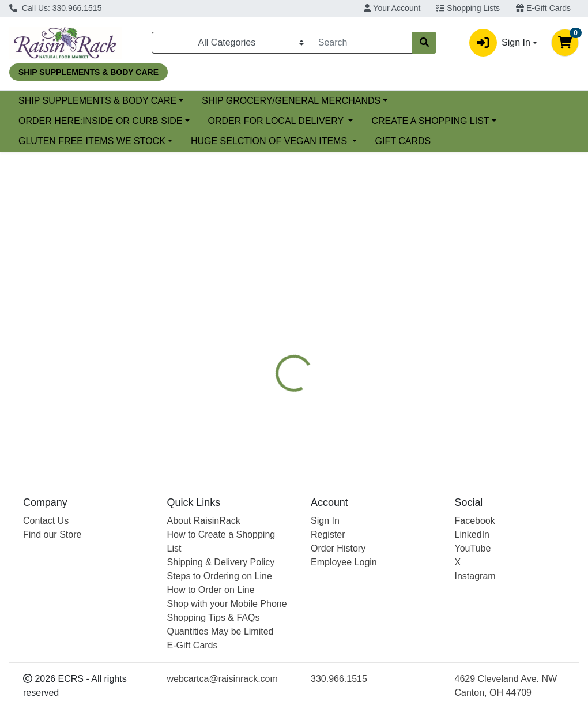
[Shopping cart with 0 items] (565, 43)
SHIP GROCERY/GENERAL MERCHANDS (385, 101)
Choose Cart (506, 250)
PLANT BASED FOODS (354, 312)
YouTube (473, 548)
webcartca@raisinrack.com (223, 679)
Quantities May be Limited (220, 631)
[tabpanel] (416, 392)
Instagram (475, 576)
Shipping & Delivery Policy (221, 562)
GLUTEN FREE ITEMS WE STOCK (92, 141)
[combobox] (362, 43)
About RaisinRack (204, 521)
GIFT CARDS (403, 141)
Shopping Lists (468, 8)
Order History (338, 548)
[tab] (277, 312)
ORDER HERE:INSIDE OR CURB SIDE (100, 121)
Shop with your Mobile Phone (227, 604)
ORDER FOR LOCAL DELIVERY (277, 121)
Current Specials (52, 101)
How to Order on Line (211, 590)
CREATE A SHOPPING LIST (430, 121)
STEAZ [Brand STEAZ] (375, 394)
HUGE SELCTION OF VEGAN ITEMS (270, 141)
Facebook (475, 521)
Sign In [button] (500, 43)
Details (277, 312)
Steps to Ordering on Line (220, 576)
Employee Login (344, 562)
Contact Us (46, 521)
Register (328, 534)
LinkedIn (472, 534)
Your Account (392, 8)
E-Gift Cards (543, 8)
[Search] (362, 43)
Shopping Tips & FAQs (214, 618)
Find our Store (52, 534)
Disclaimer (438, 312)
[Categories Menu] (231, 43)
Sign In (325, 521)
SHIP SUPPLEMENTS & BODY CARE (191, 101)
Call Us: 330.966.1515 (55, 8)
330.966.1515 (339, 679)
